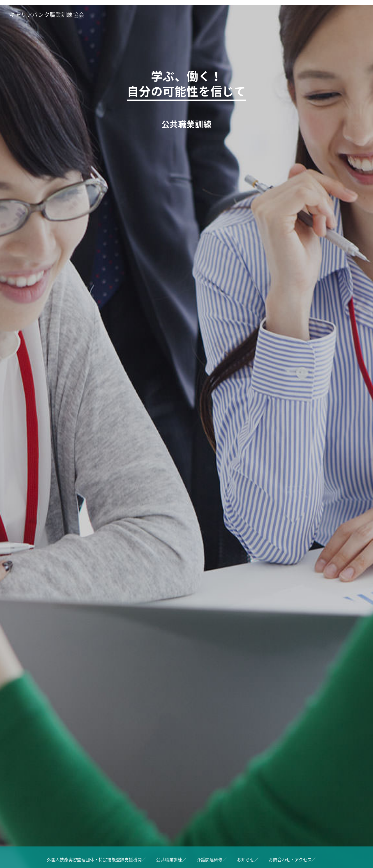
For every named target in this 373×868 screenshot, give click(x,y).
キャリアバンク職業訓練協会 (47, 15)
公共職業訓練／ (171, 860)
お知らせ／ (248, 860)
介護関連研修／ (212, 860)
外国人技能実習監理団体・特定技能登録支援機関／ (96, 860)
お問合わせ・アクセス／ (292, 860)
